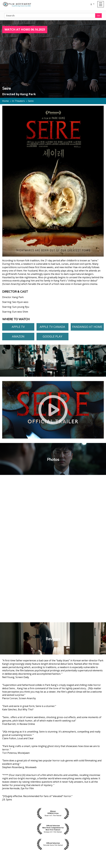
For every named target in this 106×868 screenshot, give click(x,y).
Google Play (52, 336)
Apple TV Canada (52, 327)
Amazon (18, 336)
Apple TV (18, 327)
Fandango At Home (87, 327)
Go (98, 15)
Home (5, 101)
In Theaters (18, 101)
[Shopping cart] (92, 4)
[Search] (50, 16)
